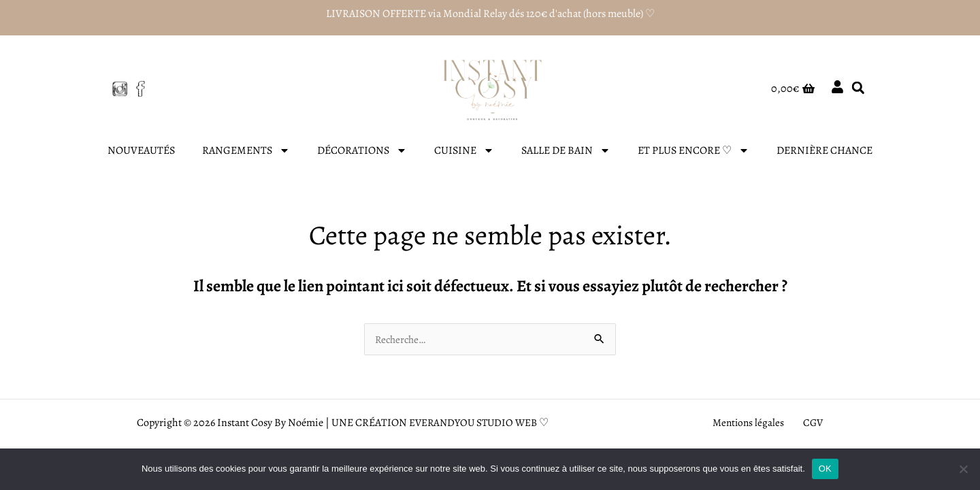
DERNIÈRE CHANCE (824, 150)
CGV (810, 423)
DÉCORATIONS (362, 150)
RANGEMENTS (246, 150)
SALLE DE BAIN (566, 150)
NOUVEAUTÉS (141, 150)
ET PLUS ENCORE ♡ (693, 150)
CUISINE (464, 150)
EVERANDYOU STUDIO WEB (473, 423)
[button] (858, 88)
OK (825, 469)
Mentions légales (752, 423)
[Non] (963, 469)
